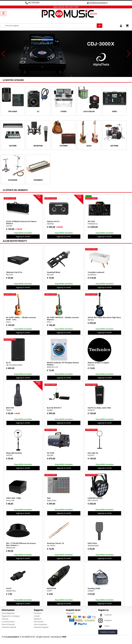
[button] (3, 54)
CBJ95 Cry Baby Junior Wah (99, 408)
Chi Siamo (38, 613)
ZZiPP (49, 591)
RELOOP (10, 275)
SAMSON (51, 226)
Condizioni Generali (9, 627)
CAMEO (91, 591)
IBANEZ (91, 320)
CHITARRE (64, 146)
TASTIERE (13, 146)
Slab (49, 498)
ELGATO (91, 455)
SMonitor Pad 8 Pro (14, 272)
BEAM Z (9, 224)
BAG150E (10, 408)
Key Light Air (93, 453)
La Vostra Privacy (8, 622)
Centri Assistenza (40, 624)
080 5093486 (34, 3)
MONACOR (11, 548)
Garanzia (5, 619)
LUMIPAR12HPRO (95, 498)
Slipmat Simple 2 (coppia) (98, 363)
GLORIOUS (92, 275)
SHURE (50, 410)
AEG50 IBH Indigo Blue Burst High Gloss (104, 317)
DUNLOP (91, 410)
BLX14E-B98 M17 (54, 408)
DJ (38, 112)
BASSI (89, 146)
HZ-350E (51, 453)
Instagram (105, 620)
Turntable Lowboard (96, 272)
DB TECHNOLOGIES (96, 224)
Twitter (104, 626)
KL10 (8, 363)
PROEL (9, 410)
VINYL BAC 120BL (14, 498)
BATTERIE (114, 146)
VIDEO (114, 112)
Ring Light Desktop (14, 453)
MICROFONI (38, 146)
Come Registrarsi (8, 613)
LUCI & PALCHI (89, 112)
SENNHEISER (93, 546)
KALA (8, 322)
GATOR (9, 455)
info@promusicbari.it (98, 3)
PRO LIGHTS (93, 500)
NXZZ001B (51, 588)
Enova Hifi (10, 500)
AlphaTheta (52, 500)
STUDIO (64, 112)
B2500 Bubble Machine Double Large (21, 221)
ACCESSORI (13, 180)
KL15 (90, 221)
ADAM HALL (11, 591)
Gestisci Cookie (108, 632)
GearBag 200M (94, 588)
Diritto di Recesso (8, 624)
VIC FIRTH (51, 546)
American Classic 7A (55, 543)
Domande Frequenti (41, 627)
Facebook (105, 615)
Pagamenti (70, 613)
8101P (9, 588)
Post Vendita (39, 622)
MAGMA (91, 365)
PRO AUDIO (13, 112)
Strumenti (38, 180)
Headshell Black (54, 272)
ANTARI (50, 455)
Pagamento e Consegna (11, 616)
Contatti (37, 616)
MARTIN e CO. (53, 367)
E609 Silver (92, 543)
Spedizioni (38, 619)
